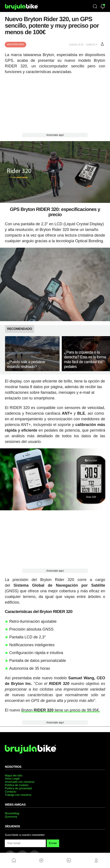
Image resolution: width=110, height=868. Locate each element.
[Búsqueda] (95, 7)
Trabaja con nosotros (18, 795)
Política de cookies (17, 785)
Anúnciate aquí (55, 135)
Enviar (53, 843)
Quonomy (11, 817)
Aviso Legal (12, 779)
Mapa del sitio (14, 775)
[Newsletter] (103, 7)
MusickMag (12, 813)
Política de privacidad (18, 788)
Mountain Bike (15, 44)
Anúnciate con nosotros (20, 782)
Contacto (10, 792)
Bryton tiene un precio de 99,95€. (61, 710)
